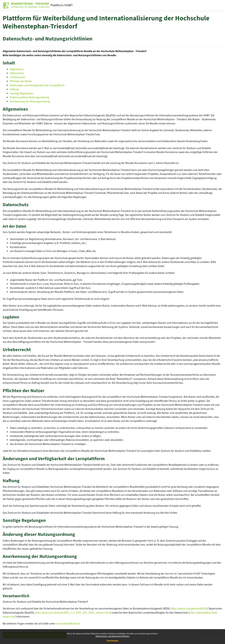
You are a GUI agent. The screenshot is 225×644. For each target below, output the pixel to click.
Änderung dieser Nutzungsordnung (29, 97)
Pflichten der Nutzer (21, 81)
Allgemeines (17, 69)
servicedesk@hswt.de (68, 624)
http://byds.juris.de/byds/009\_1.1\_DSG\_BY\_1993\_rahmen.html (73, 613)
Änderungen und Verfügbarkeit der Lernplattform (37, 85)
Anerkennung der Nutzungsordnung (30, 102)
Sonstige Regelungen (22, 94)
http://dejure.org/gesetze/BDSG (189, 609)
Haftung (14, 89)
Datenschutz (17, 73)
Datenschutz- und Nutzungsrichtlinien (112, 636)
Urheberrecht (17, 77)
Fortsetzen (112, 641)
